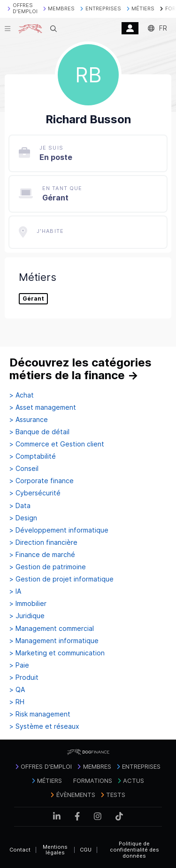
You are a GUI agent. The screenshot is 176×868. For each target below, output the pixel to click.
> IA (15, 591)
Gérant (33, 299)
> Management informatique (54, 641)
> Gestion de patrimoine (48, 567)
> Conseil (24, 469)
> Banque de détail (39, 432)
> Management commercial (52, 629)
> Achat (22, 395)
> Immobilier (28, 604)
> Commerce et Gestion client (57, 444)
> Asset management (43, 407)
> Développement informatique (59, 530)
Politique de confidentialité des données (134, 849)
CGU (86, 850)
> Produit (24, 677)
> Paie (19, 665)
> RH (17, 702)
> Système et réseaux (44, 726)
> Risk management (40, 714)
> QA (17, 690)
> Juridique (27, 616)
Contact (20, 850)
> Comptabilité (33, 456)
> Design (23, 518)
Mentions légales (55, 850)
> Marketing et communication (57, 653)
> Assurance (29, 420)
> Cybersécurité (35, 493)
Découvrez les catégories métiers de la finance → (80, 369)
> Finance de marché (42, 555)
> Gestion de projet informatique (61, 579)
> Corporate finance (42, 481)
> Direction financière (43, 542)
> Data (20, 506)
